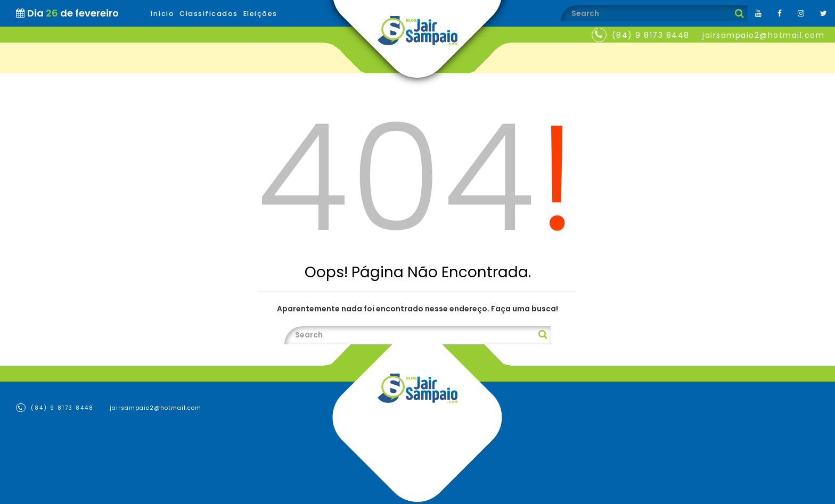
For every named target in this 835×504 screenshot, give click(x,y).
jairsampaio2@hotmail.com (763, 35)
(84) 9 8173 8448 (651, 35)
